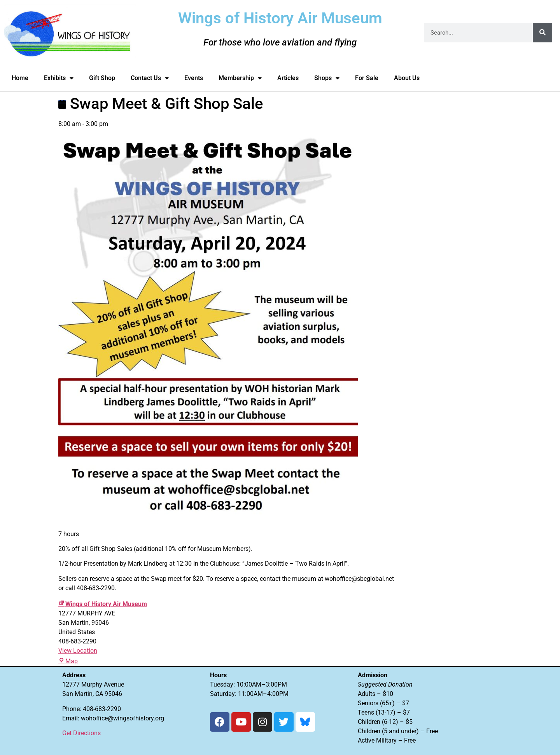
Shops (327, 78)
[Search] (542, 33)
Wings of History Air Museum (103, 604)
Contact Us (150, 78)
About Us (407, 78)
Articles (288, 78)
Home (20, 78)
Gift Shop (102, 78)
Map (68, 661)
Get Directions (81, 733)
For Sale (367, 78)
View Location (78, 651)
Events (194, 78)
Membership (240, 78)
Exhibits (59, 78)
